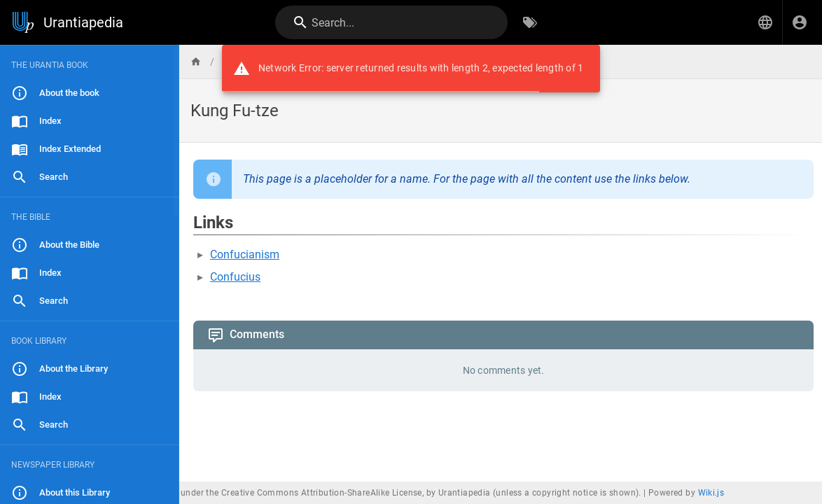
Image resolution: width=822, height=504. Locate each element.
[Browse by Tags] (530, 22)
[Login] (800, 22)
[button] (765, 22)
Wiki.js (711, 493)
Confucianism (245, 254)
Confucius (235, 277)
